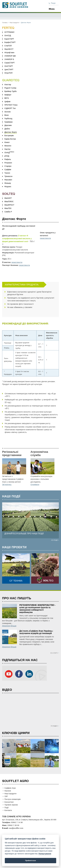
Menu (52, 9)
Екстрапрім (9, 135)
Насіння (8, 791)
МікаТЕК (8, 208)
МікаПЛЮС (9, 201)
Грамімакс (9, 122)
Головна (5, 22)
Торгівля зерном (11, 805)
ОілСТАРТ (9, 66)
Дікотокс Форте (11, 132)
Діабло (7, 129)
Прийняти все (30, 861)
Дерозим (8, 125)
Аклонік (8, 112)
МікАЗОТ (8, 198)
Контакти (8, 810)
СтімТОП (8, 46)
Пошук (53, 3)
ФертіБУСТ (9, 49)
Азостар (8, 84)
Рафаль (8, 159)
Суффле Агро (10, 788)
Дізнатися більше (9, 626)
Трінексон (8, 176)
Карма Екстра (10, 139)
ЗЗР (6, 796)
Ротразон (8, 163)
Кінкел (7, 142)
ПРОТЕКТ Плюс (11, 105)
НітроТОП (8, 73)
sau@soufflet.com (16, 828)
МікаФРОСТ (9, 205)
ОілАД (7, 152)
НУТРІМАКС (9, 32)
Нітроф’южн (9, 52)
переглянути (45, 238)
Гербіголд (8, 118)
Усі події (54, 540)
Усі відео (54, 726)
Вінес (7, 115)
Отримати (35, 485)
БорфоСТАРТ (10, 42)
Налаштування (45, 854)
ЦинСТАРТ (9, 69)
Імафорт (8, 95)
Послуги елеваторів (12, 799)
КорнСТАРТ (9, 39)
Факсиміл (8, 180)
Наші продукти (14, 22)
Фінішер (8, 183)
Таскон (7, 173)
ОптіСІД (8, 35)
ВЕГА (7, 98)
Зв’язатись (7, 485)
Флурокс (8, 186)
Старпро (8, 166)
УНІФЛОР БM (10, 56)
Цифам (7, 101)
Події (7, 807)
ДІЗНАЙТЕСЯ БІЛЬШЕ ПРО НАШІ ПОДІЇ (24, 534)
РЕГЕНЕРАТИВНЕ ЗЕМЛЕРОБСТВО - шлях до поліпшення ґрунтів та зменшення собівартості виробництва (37, 609)
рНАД (7, 156)
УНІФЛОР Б (9, 59)
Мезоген (8, 146)
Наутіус (7, 149)
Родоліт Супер (10, 88)
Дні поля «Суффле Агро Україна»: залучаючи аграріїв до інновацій (36, 632)
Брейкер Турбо (11, 91)
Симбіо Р (8, 212)
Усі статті (54, 653)
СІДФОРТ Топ (10, 108)
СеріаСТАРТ (10, 63)
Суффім (8, 169)
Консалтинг (9, 802)
